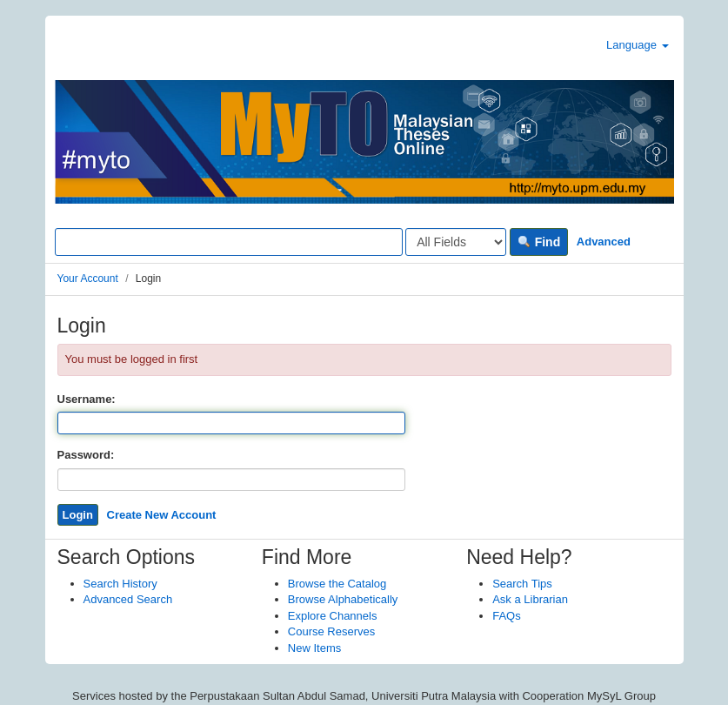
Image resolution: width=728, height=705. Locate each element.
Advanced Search (128, 599)
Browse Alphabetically (343, 599)
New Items (314, 648)
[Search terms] (229, 242)
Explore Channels (333, 616)
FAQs (507, 616)
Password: (86, 455)
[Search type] (456, 242)
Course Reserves (331, 631)
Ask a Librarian (530, 599)
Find (539, 242)
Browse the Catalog (337, 584)
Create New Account (162, 515)
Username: (87, 399)
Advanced (604, 242)
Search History (120, 584)
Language (637, 45)
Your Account (88, 279)
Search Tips (522, 584)
